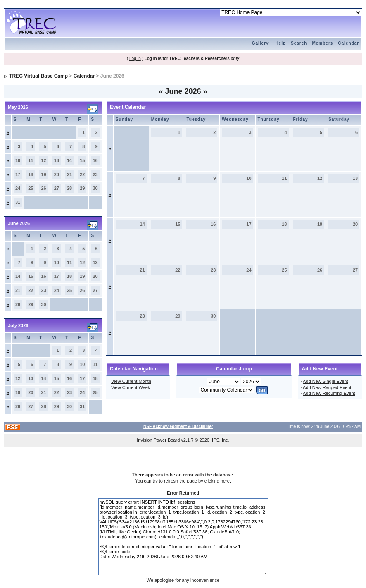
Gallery (260, 43)
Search (299, 43)
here (225, 481)
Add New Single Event (325, 381)
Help (280, 43)
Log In (135, 59)
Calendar (348, 43)
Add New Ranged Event (327, 387)
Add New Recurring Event (329, 393)
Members (322, 43)
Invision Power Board (158, 440)
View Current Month (131, 381)
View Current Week (131, 387)
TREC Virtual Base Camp (38, 76)
